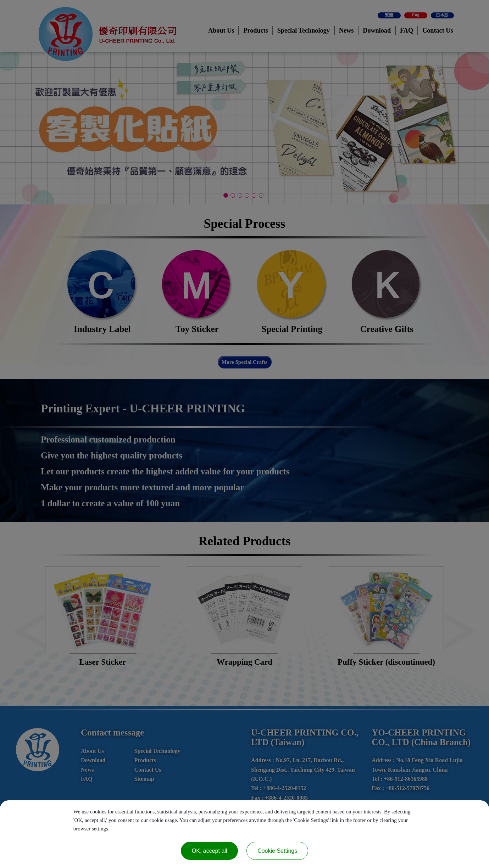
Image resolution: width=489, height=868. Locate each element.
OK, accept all (210, 851)
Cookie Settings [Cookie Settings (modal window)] (277, 851)
